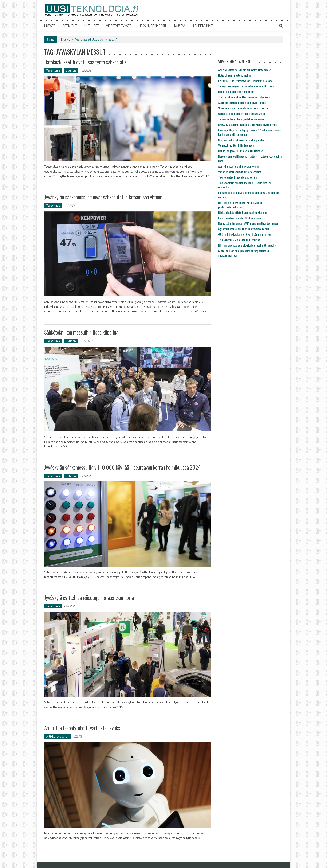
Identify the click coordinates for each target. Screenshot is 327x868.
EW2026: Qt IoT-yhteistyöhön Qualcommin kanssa (245, 81)
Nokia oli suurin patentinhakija (235, 75)
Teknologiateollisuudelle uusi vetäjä (237, 177)
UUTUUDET (92, 26)
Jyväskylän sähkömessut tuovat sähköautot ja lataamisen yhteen (103, 197)
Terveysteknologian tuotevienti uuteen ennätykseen (246, 86)
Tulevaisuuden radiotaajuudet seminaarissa (242, 119)
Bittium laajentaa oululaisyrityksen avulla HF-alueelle (247, 245)
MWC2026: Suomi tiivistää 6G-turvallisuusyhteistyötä (248, 124)
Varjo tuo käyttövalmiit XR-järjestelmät (240, 172)
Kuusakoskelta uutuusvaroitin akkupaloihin (241, 140)
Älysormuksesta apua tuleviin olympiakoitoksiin (244, 229)
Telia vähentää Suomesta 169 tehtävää (239, 240)
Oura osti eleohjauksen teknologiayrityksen (242, 114)
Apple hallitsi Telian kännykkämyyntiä (238, 166)
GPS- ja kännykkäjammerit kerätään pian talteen (245, 234)
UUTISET (50, 26)
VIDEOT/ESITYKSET (119, 26)
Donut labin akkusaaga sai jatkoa (236, 92)
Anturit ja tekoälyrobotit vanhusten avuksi (83, 728)
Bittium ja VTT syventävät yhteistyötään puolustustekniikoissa (240, 205)
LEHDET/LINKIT (203, 26)
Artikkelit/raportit (57, 736)
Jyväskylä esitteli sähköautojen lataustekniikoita (89, 597)
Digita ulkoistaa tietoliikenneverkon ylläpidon (243, 212)
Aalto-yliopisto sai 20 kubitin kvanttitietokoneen (245, 70)
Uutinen (71, 71)
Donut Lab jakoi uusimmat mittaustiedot (241, 151)
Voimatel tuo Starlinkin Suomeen (236, 145)
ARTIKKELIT (70, 26)
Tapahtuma (53, 71)
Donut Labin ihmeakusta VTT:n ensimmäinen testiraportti (250, 223)
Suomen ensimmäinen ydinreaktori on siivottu (243, 108)
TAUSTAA (180, 26)
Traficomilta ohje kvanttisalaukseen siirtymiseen (245, 97)
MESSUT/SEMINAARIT (152, 26)
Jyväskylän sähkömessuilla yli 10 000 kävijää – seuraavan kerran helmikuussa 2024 (122, 467)
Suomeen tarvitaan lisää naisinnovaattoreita (242, 103)
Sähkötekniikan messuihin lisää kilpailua (81, 332)
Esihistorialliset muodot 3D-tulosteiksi (240, 218)
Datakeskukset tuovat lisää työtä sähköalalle (85, 62)
